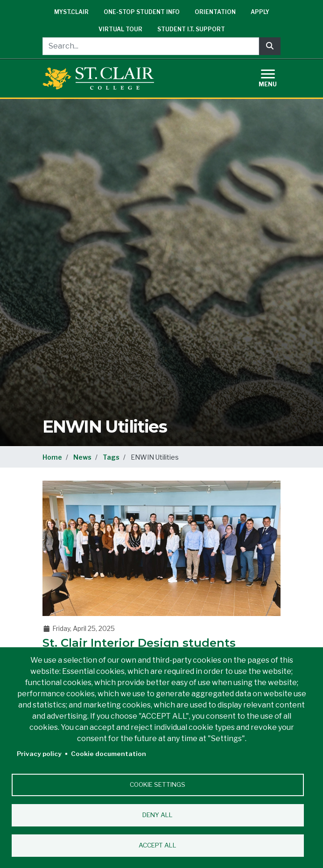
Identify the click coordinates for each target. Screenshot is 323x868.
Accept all (158, 845)
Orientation (215, 12)
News (82, 457)
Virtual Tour (120, 29)
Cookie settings (158, 784)
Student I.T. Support (191, 29)
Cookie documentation (109, 754)
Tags (111, 457)
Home (52, 457)
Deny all (158, 815)
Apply (260, 12)
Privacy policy (39, 754)
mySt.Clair (71, 12)
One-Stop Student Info (142, 12)
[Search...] (151, 46)
